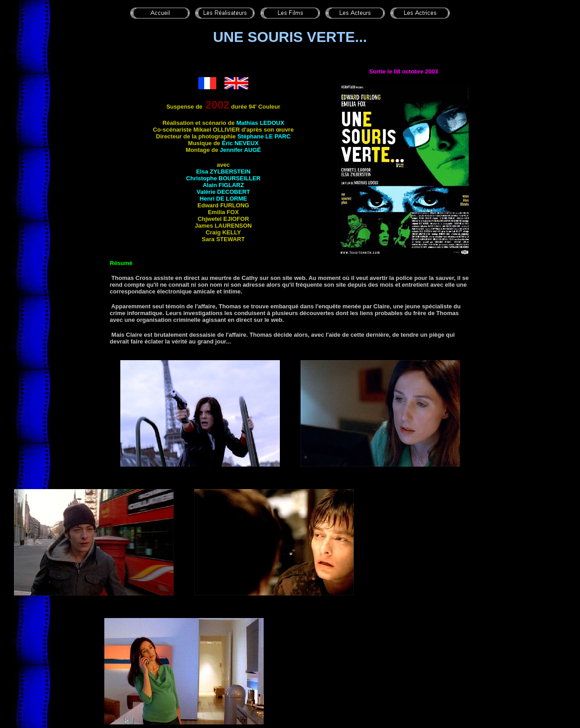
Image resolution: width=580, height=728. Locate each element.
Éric (240, 143)
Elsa (223, 172)
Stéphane (264, 136)
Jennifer (240, 150)
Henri (223, 199)
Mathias (260, 123)
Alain (224, 185)
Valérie (223, 192)
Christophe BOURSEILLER (223, 178)
